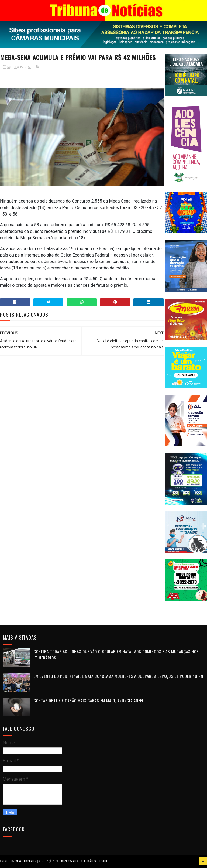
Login (103, 861)
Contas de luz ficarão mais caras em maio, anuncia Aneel (89, 700)
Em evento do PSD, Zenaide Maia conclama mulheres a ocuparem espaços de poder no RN (118, 676)
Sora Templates (26, 861)
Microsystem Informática (79, 861)
